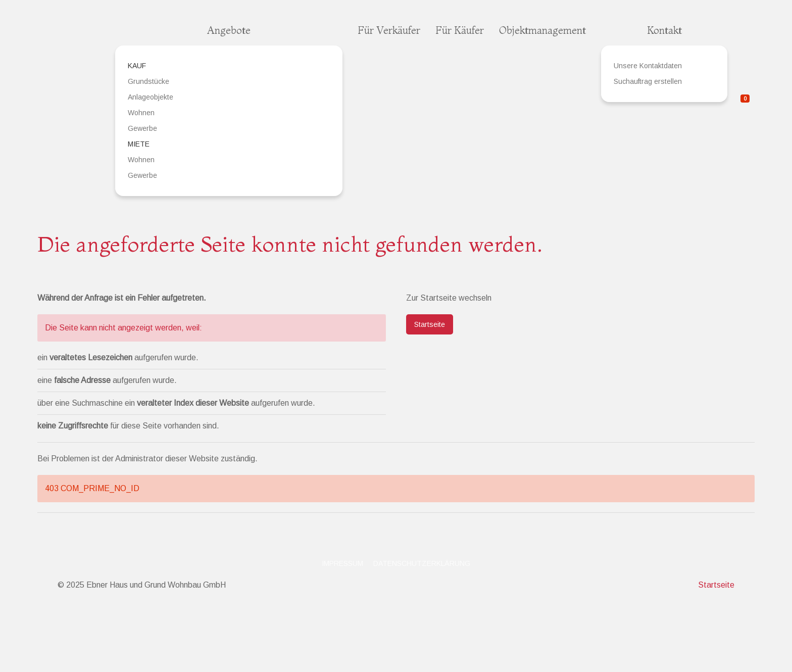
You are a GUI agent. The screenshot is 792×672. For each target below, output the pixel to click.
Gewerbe (142, 128)
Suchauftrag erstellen (648, 81)
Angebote (229, 30)
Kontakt (664, 30)
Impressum (342, 563)
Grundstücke (148, 81)
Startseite (430, 324)
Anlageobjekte (151, 97)
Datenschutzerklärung (422, 563)
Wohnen (141, 113)
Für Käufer (460, 30)
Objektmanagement (542, 30)
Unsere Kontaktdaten (648, 66)
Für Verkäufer (389, 30)
